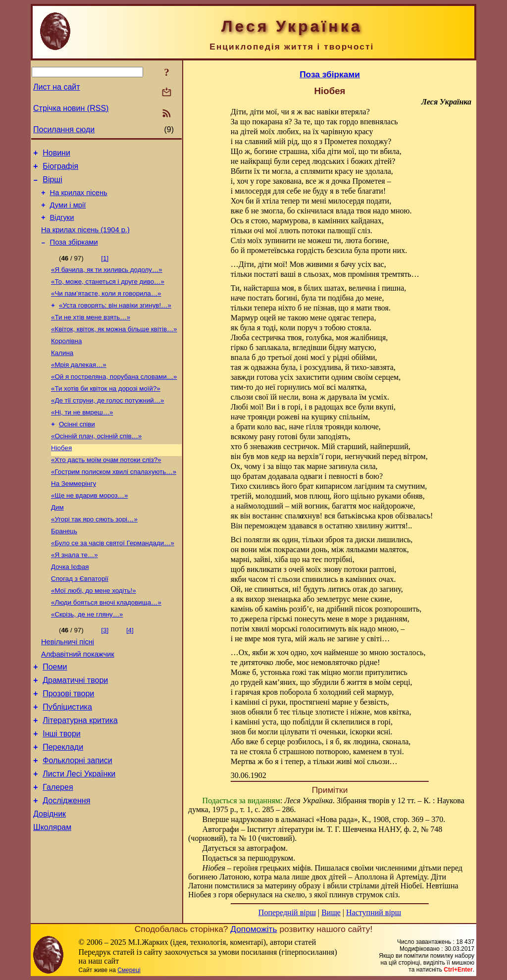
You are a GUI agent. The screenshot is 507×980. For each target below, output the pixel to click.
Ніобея (61, 476)
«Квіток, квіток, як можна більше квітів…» (114, 347)
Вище (331, 912)
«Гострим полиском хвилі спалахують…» (114, 501)
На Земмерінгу (74, 514)
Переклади (63, 802)
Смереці (129, 970)
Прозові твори (68, 743)
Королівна (66, 360)
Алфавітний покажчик (78, 699)
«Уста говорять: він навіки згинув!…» (115, 321)
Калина (62, 373)
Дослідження (66, 861)
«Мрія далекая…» (79, 386)
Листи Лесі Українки (79, 832)
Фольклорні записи (77, 817)
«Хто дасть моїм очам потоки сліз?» (106, 489)
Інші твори (62, 787)
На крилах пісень (79, 199)
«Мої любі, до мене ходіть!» (94, 630)
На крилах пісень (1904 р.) (85, 240)
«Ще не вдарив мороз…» (89, 527)
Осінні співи (77, 450)
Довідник (50, 876)
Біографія (60, 169)
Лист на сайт (57, 87)
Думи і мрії (68, 212)
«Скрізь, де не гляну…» (87, 656)
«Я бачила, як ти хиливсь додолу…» (107, 283)
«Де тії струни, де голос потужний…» (108, 424)
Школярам (52, 891)
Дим (57, 540)
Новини (56, 154)
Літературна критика (80, 772)
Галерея (58, 847)
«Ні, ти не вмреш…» (82, 437)
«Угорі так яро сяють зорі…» (94, 553)
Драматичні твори (75, 728)
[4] (130, 672)
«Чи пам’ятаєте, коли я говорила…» (106, 308)
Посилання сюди (64, 129)
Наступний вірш (374, 912)
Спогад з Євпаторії (80, 617)
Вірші (52, 184)
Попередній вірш (287, 912)
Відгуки (62, 226)
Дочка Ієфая (70, 604)
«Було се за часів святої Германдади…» (113, 579)
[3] (105, 672)
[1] (105, 270)
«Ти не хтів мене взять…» (91, 334)
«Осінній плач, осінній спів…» (96, 463)
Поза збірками (74, 254)
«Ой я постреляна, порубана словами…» (114, 398)
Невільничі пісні (68, 685)
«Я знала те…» (75, 592)
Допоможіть (253, 929)
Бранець (64, 566)
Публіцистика (67, 757)
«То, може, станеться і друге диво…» (108, 295)
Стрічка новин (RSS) (71, 108)
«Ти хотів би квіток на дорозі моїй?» (106, 411)
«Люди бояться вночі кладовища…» (106, 643)
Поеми (55, 713)
